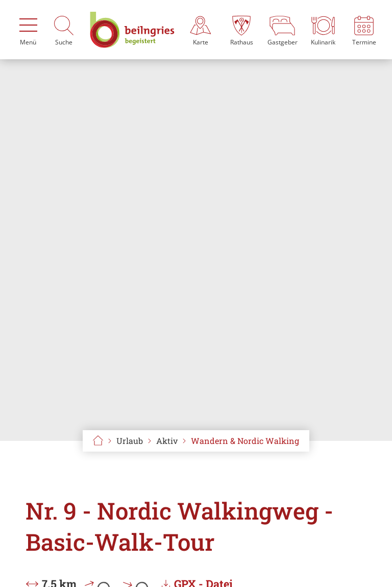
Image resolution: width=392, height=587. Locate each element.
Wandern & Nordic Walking (245, 441)
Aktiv (167, 441)
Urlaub (130, 441)
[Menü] (28, 30)
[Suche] (64, 30)
